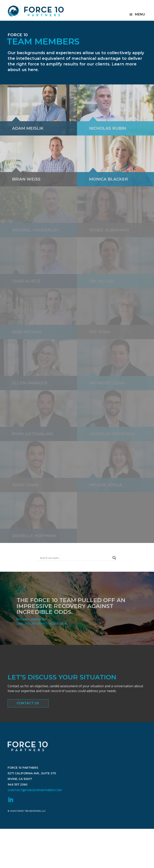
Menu (140, 14)
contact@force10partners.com (35, 807)
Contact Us (28, 706)
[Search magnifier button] (114, 558)
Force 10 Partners (36, 10)
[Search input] (75, 558)
